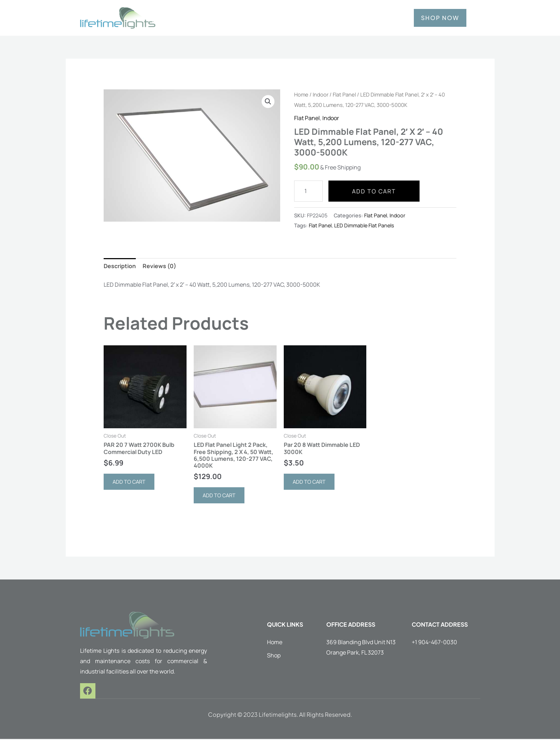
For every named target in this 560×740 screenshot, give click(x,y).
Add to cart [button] (131, 482)
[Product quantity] (308, 191)
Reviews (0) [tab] (159, 266)
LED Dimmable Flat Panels (364, 225)
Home (301, 94)
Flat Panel (344, 94)
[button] (268, 102)
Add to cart (374, 191)
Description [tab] (120, 266)
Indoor (321, 94)
